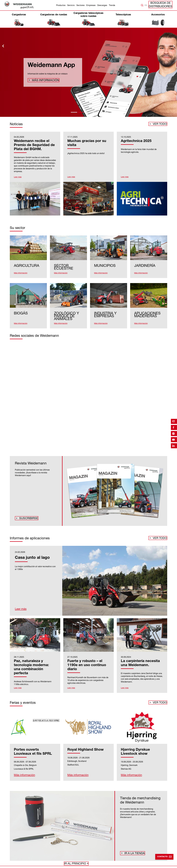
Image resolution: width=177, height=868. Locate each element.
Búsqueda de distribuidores (163, 5)
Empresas (91, 5)
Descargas (102, 5)
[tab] (74, 112)
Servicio (71, 5)
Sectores (80, 5)
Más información (42, 80)
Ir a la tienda (133, 846)
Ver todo (161, 125)
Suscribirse (27, 512)
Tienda (112, 5)
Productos (61, 5)
